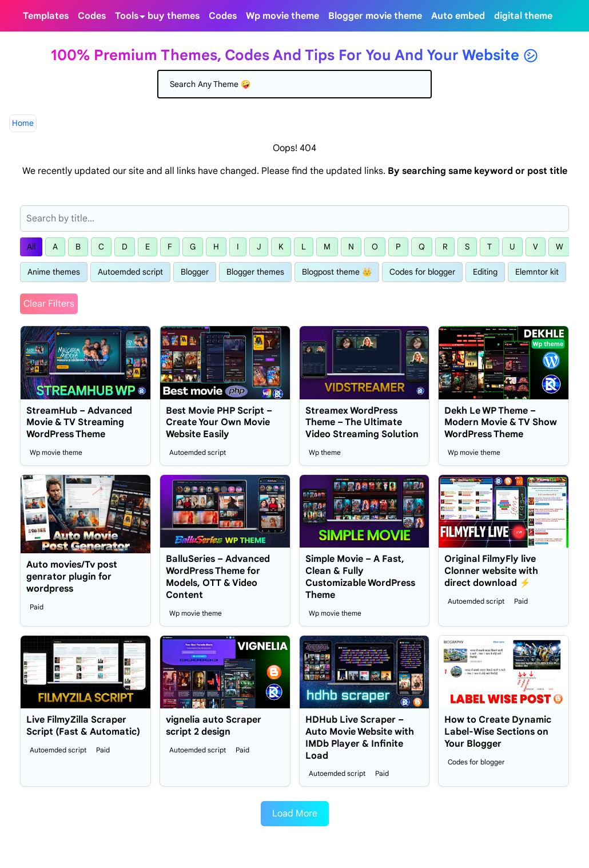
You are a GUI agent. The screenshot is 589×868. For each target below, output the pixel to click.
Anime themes (54, 272)
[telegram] (562, 16)
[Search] (294, 84)
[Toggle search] (584, 16)
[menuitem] (46, 16)
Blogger (195, 272)
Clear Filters (49, 304)
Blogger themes (255, 272)
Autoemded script (130, 272)
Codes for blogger (422, 272)
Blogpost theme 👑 (337, 272)
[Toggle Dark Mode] (575, 16)
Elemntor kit (537, 272)
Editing (485, 272)
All (31, 247)
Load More (295, 814)
